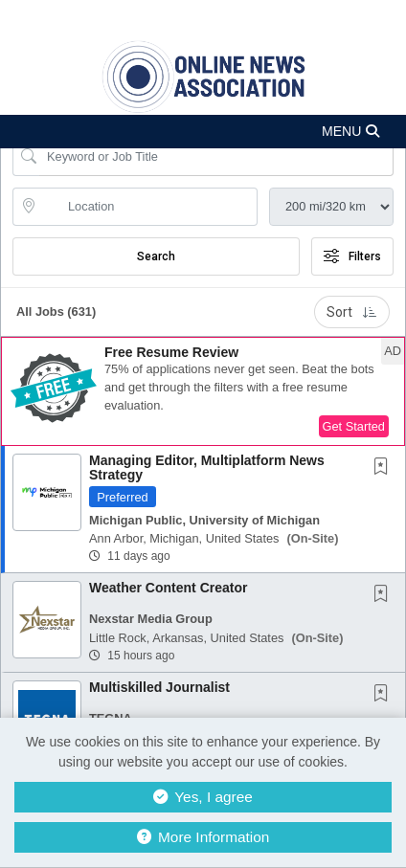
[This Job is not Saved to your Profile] (385, 468)
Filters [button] (352, 256)
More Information (203, 837)
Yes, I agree (203, 797)
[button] (203, 132)
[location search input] (148, 207)
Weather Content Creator (168, 588)
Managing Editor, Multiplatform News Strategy (207, 467)
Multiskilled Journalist (159, 687)
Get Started (354, 426)
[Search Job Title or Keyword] (216, 157)
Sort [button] (352, 312)
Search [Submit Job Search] (156, 256)
